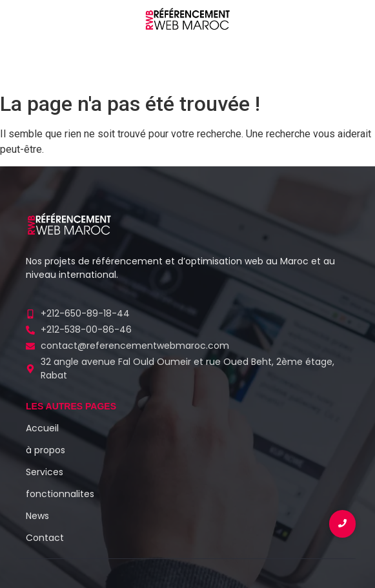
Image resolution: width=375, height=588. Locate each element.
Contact (45, 538)
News (37, 516)
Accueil (42, 428)
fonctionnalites (60, 494)
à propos (46, 450)
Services (45, 472)
